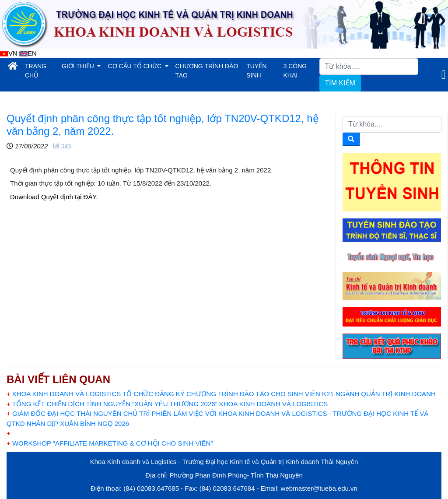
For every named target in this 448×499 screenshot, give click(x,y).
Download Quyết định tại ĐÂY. (54, 197)
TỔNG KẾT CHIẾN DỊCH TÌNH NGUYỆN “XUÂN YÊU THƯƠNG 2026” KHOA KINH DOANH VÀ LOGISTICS (167, 404)
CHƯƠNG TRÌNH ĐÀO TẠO (207, 71)
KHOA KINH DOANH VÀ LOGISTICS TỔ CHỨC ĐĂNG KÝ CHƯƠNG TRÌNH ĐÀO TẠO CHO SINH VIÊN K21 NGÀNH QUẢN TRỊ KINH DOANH (221, 394)
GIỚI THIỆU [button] (79, 66)
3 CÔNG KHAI (295, 71)
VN (9, 53)
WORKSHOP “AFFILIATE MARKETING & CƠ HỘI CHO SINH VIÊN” (110, 443)
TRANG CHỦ (42, 71)
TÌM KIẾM (340, 83)
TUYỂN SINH (256, 71)
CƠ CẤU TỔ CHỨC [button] (135, 66)
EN (28, 53)
